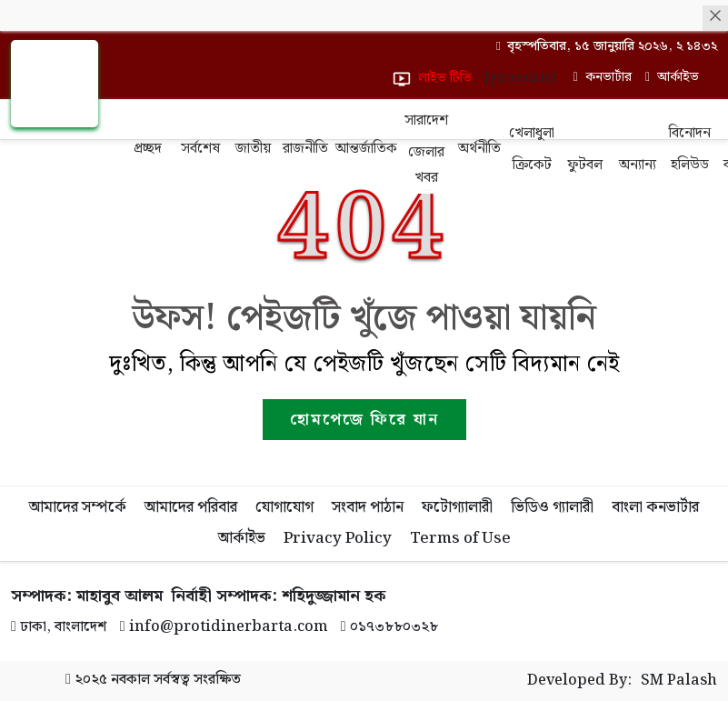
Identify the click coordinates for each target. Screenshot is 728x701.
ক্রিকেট (532, 165)
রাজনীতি (305, 149)
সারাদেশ (426, 120)
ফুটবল (585, 165)
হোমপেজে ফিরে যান (364, 420)
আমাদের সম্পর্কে (78, 507)
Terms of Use (460, 538)
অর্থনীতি (479, 149)
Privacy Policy (338, 538)
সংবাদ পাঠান (368, 507)
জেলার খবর (426, 165)
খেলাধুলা (532, 133)
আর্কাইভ (242, 538)
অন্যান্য (638, 165)
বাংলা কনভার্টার (655, 507)
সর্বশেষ (200, 149)
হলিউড (690, 165)
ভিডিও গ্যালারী (552, 507)
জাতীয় (253, 149)
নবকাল (130, 680)
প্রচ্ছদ (148, 149)
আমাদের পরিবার (191, 507)
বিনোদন (690, 133)
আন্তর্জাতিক (366, 149)
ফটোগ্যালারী (457, 507)
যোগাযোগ (284, 507)
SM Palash (679, 681)
